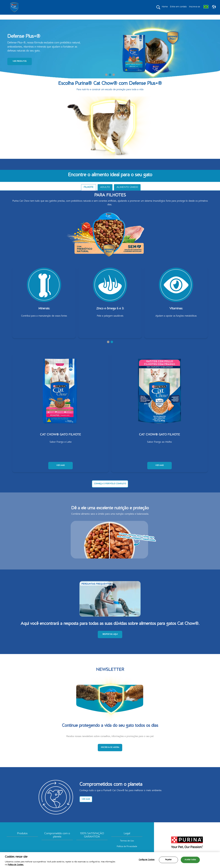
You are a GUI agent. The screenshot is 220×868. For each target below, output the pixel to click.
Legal (127, 839)
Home (165, 7)
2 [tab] (110, 80)
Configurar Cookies (147, 860)
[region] (110, 860)
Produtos (22, 839)
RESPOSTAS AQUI (110, 640)
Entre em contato (178, 7)
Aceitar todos (190, 860)
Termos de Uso (127, 846)
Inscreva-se (194, 7)
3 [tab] (114, 80)
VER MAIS (61, 471)
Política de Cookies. (16, 865)
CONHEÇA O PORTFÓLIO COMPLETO (110, 489)
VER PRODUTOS (20, 67)
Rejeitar (168, 860)
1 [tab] (106, 80)
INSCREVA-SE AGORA (110, 753)
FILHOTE (89, 193)
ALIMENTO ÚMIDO (127, 193)
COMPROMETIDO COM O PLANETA (107, 17)
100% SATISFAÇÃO (138, 17)
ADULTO (105, 193)
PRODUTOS (79, 17)
